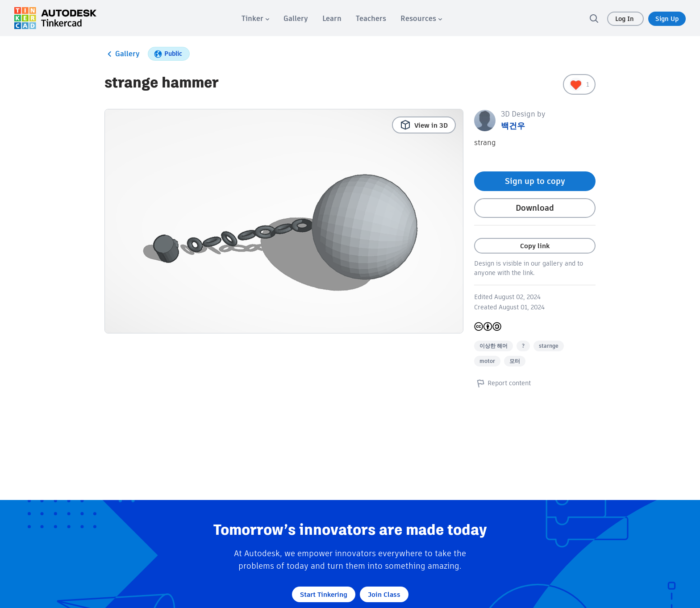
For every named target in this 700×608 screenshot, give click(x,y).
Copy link (535, 246)
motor (487, 361)
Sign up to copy (535, 181)
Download (535, 208)
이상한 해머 (494, 346)
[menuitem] (255, 19)
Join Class (384, 594)
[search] (594, 18)
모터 (515, 361)
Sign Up (667, 19)
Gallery (122, 54)
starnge (549, 346)
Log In (625, 19)
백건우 (513, 126)
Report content (502, 383)
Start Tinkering (324, 594)
